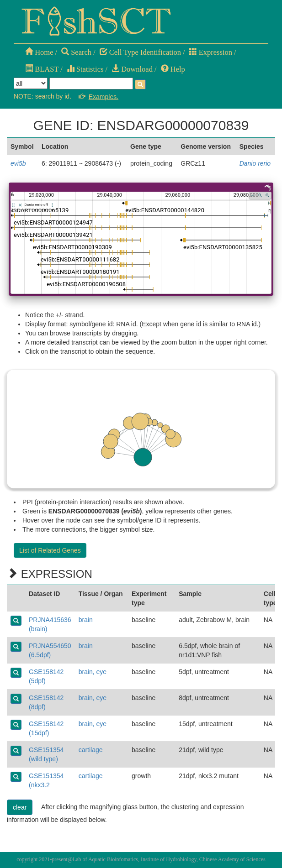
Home (39, 52)
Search (76, 52)
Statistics (85, 69)
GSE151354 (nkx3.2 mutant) (46, 785)
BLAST (42, 69)
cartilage (91, 750)
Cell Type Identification (140, 52)
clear (20, 807)
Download (132, 69)
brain (86, 620)
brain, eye (93, 672)
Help (173, 69)
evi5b (18, 163)
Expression (211, 52)
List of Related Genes (50, 550)
